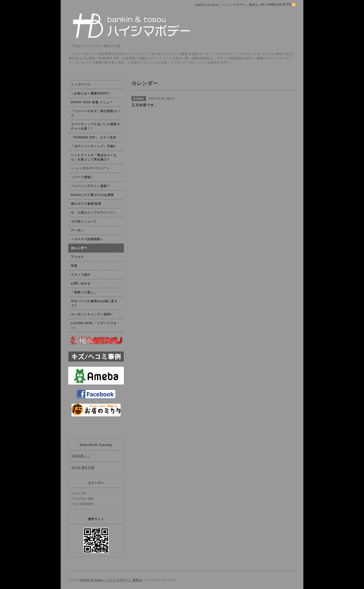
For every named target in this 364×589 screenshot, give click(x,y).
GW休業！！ (81, 456)
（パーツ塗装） (82, 177)
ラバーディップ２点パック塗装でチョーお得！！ (95, 126)
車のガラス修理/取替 (86, 204)
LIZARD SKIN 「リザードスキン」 (94, 325)
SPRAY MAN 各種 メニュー (92, 102)
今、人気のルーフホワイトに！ (94, 213)
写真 (74, 266)
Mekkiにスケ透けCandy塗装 (92, 195)
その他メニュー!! (84, 221)
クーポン (77, 230)
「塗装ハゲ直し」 (84, 292)
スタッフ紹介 (81, 275)
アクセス (77, 257)
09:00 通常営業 (83, 468)
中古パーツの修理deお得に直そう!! (94, 303)
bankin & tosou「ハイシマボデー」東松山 (111, 580)
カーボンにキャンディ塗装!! (92, 314)
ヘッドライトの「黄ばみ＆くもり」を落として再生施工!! (94, 157)
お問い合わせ (81, 283)
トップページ (81, 85)
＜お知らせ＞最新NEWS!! (90, 93)
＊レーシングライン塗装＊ (90, 186)
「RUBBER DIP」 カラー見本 (94, 137)
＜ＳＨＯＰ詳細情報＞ (87, 239)
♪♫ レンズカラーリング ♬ (90, 168)
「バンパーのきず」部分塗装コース (95, 113)
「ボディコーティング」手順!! (93, 146)
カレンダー (79, 248)
